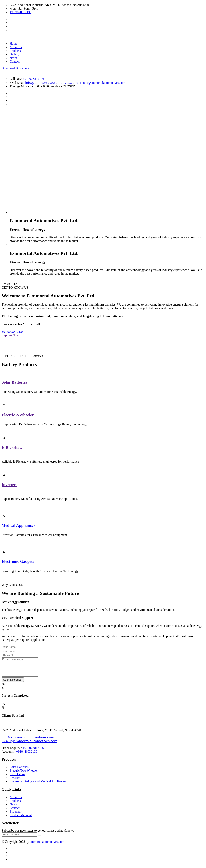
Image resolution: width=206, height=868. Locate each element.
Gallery (14, 54)
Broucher (16, 815)
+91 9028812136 (21, 12)
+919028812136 (33, 79)
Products (15, 51)
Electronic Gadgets (18, 561)
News (13, 58)
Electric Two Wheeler (24, 774)
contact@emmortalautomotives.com (102, 83)
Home (14, 43)
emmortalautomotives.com (47, 845)
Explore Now (10, 335)
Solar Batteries (14, 382)
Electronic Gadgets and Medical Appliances (38, 785)
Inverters (10, 485)
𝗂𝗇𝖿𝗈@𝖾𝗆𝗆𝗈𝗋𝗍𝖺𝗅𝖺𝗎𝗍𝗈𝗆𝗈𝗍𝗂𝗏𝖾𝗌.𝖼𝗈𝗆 (52, 83)
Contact (15, 62)
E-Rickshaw (12, 447)
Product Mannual (21, 819)
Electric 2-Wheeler (18, 415)
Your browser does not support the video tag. (107, 165)
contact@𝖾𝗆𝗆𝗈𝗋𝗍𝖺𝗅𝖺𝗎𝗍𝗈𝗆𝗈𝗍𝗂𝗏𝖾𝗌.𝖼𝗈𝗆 (29, 745)
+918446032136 (27, 755)
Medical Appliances (18, 525)
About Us (16, 47)
